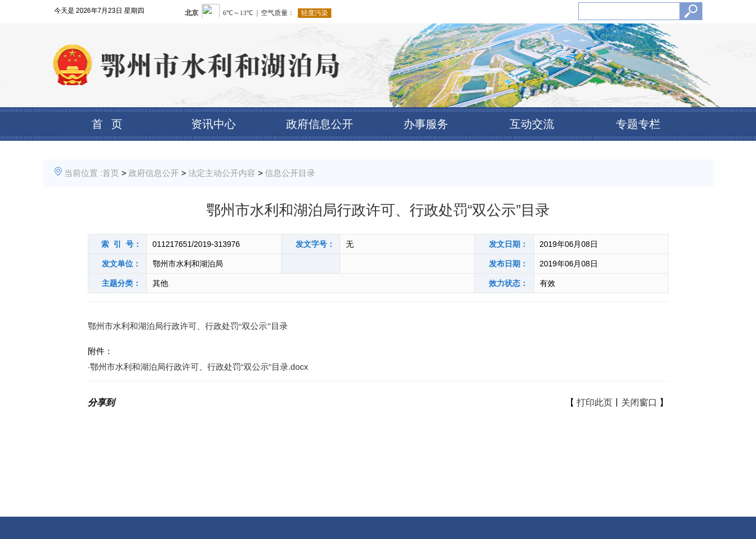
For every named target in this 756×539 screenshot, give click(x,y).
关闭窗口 (639, 402)
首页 (111, 173)
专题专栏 (638, 124)
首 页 (107, 124)
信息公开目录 (290, 173)
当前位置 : (83, 173)
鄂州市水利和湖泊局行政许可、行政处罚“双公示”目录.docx (199, 367)
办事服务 (426, 124)
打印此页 (595, 402)
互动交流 (532, 124)
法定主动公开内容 (222, 173)
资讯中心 (213, 124)
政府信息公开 (320, 124)
